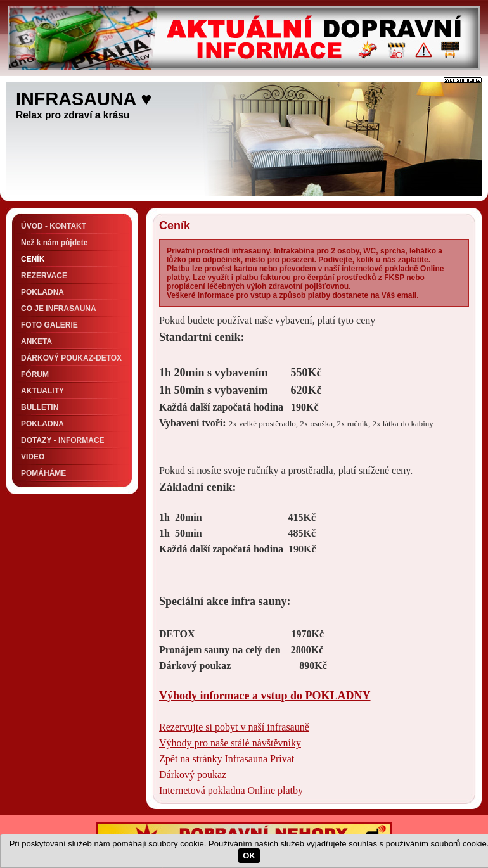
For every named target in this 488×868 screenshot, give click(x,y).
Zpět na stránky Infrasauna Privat (227, 759)
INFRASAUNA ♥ (84, 99)
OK (249, 856)
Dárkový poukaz (193, 775)
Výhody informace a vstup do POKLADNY (265, 696)
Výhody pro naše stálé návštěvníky (230, 743)
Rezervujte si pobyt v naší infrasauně (234, 727)
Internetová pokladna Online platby (231, 790)
